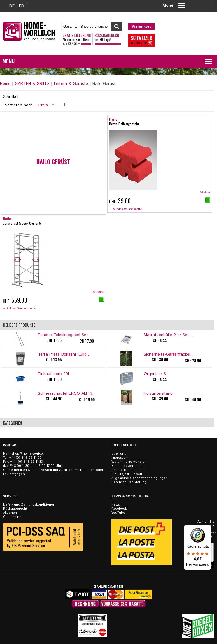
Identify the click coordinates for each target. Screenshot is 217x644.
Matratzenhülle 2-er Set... (168, 335)
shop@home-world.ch (29, 454)
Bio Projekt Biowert (127, 474)
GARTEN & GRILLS (32, 84)
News (116, 505)
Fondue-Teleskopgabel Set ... (65, 335)
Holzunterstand (158, 393)
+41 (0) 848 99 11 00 (25, 458)
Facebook (119, 509)
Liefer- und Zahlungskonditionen (29, 505)
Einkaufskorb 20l (53, 374)
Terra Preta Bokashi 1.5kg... (64, 354)
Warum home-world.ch (129, 462)
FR (21, 6)
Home (5, 84)
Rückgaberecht (15, 509)
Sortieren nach (19, 105)
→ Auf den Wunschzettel (126, 209)
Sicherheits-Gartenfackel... (169, 354)
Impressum (120, 458)
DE (12, 6)
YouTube (118, 513)
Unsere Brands (123, 470)
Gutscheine (12, 517)
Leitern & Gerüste (71, 84)
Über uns (119, 454)
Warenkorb (142, 27)
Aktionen (10, 513)
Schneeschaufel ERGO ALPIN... (67, 393)
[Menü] (208, 528)
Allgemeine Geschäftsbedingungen (140, 478)
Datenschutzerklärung (129, 482)
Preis (43, 105)
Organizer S (155, 374)
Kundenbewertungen (128, 466)
